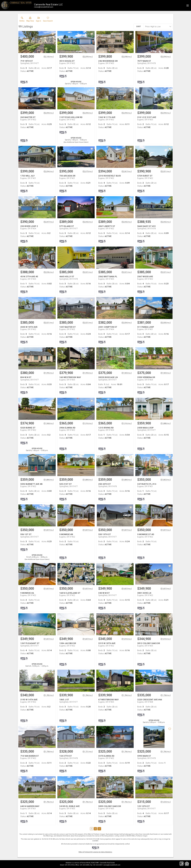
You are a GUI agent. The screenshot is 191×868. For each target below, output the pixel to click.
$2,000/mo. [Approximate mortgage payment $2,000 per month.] (166, 323)
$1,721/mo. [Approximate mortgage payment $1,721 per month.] (88, 752)
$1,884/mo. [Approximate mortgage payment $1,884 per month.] (49, 480)
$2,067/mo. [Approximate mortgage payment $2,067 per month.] (127, 171)
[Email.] (44, 7)
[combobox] (157, 27)
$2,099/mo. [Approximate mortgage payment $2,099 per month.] (88, 57)
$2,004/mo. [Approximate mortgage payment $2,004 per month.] (127, 323)
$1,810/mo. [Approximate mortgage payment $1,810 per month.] (127, 639)
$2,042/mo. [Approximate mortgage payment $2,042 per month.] (88, 222)
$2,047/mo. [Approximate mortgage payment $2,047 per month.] (49, 222)
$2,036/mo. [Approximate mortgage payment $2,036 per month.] (49, 272)
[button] (30, 20)
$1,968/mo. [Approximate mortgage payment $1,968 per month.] (49, 423)
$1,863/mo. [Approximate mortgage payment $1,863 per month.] (166, 480)
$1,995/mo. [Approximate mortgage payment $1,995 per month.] (49, 373)
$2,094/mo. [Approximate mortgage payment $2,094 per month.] (166, 57)
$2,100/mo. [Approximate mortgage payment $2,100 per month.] (49, 57)
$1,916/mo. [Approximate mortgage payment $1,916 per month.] (88, 423)
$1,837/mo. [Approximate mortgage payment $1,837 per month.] (49, 530)
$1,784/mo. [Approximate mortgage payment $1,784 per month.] (88, 695)
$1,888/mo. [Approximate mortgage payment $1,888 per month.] (166, 423)
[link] (22, 20)
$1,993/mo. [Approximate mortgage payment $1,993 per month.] (88, 373)
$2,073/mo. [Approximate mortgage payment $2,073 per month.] (88, 171)
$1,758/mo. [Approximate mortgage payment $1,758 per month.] (166, 695)
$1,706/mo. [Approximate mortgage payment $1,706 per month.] (127, 752)
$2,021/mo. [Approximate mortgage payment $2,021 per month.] (88, 272)
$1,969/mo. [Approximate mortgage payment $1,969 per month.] (127, 373)
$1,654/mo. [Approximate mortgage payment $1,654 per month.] (166, 802)
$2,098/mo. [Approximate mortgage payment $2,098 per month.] (127, 57)
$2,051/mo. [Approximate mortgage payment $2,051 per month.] (166, 171)
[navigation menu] (188, 5)
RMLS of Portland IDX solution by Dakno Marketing (95, 852)
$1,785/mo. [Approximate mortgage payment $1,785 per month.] (49, 695)
